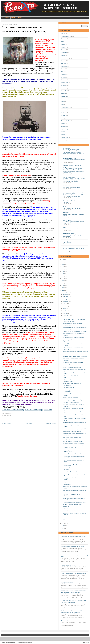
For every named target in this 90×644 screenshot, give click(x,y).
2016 (63, 281)
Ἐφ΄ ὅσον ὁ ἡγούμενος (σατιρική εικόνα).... (73, 504)
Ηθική (63, 104)
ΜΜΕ (63, 72)
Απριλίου (65, 311)
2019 (63, 274)
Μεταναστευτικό (65, 58)
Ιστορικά (63, 134)
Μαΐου (65, 308)
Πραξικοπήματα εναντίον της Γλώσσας (72, 431)
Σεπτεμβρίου (66, 299)
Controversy (66, 207)
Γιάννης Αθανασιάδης (69, 177)
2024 (63, 262)
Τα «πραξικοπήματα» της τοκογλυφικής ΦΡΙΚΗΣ (74, 429)
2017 (63, 278)
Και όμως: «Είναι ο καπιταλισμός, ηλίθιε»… (73, 454)
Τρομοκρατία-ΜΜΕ (66, 36)
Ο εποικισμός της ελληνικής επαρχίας (72, 187)
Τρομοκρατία (64, 99)
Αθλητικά (63, 63)
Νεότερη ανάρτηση (7, 424)
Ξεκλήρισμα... (66, 482)
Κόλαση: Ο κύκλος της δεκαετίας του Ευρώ (73, 511)
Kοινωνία (64, 93)
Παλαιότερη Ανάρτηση (51, 424)
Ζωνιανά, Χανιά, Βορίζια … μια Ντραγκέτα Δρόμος (73, 574)
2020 (63, 271)
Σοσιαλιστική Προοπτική (70, 158)
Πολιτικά (63, 33)
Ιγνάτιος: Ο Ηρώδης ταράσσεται (70, 398)
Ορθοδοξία (64, 53)
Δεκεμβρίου (66, 292)
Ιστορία (63, 47)
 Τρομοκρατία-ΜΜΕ (66, 107)
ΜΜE (63, 118)
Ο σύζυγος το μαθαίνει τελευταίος (71, 402)
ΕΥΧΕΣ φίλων (66, 517)
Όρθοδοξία (64, 126)
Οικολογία (64, 80)
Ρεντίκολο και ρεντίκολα (67, 582)
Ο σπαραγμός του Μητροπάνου (70, 354)
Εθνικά (63, 44)
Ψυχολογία (64, 85)
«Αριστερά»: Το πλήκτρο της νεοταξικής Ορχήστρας (75, 352)
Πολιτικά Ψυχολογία (66, 121)
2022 (63, 267)
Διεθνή (63, 42)
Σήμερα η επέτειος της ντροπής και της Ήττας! (72, 547)
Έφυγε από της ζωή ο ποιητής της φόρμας (73, 363)
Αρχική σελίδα (28, 424)
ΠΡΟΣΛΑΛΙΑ (66, 213)
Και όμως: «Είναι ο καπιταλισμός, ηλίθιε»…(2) (74, 441)
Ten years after (65, 621)
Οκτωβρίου (66, 297)
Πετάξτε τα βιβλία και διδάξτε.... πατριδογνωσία (74, 370)
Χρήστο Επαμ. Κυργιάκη (70, 201)
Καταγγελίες (64, 91)
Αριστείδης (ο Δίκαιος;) (69, 234)
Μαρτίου (65, 313)
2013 (63, 288)
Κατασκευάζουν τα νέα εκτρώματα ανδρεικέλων (74, 423)
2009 (63, 528)
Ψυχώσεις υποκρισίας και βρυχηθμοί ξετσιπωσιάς (75, 331)
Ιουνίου (65, 306)
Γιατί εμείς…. (66, 202)
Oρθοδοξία (64, 115)
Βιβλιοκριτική (64, 129)
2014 (63, 285)
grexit (65, 228)
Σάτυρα (63, 69)
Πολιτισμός (64, 39)
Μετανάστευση (65, 137)
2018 (63, 276)
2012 (63, 290)
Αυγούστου (66, 301)
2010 (63, 526)
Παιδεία (63, 55)
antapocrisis (66, 148)
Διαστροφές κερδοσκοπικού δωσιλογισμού (73, 472)
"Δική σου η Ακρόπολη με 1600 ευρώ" (72, 367)
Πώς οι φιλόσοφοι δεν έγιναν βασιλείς (72, 208)
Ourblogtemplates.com (24, 642)
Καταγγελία (64, 96)
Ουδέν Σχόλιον (67, 241)
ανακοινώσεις (65, 83)
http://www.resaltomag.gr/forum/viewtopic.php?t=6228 (27, 410)
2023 (63, 264)
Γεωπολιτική (64, 66)
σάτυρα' (63, 140)
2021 (63, 269)
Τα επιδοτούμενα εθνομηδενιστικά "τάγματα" (73, 400)
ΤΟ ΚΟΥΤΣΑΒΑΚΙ (68, 220)
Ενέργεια (63, 77)
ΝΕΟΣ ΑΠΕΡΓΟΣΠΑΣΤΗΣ (70, 247)
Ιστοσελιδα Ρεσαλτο (17, 18)
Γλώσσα (63, 132)
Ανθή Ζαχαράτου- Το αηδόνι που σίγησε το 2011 (74, 409)
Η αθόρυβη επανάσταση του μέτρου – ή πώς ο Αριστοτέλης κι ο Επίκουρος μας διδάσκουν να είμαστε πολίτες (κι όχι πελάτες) (74, 180)
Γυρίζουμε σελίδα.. (67, 242)
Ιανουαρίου (66, 318)
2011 (63, 523)
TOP (88, 642)
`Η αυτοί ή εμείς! (67, 484)
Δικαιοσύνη (64, 110)
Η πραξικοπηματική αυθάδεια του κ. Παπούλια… (74, 502)
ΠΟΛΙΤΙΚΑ (64, 113)
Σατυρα (63, 124)
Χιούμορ (63, 50)
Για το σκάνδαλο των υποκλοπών (71, 229)
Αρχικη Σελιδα (6, 18)
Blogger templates (6, 642)
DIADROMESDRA (68, 186)
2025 (63, 260)
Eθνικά (63, 102)
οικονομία (64, 74)
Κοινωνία (63, 61)
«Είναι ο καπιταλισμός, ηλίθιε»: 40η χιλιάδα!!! (74, 338)
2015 (63, 283)
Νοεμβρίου (66, 294)
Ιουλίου (65, 304)
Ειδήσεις (63, 88)
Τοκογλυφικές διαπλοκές (69, 388)
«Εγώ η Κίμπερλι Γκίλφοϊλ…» (68, 565)
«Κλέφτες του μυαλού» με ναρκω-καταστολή (73, 444)
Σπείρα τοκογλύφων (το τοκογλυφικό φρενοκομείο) (75, 356)
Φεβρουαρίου (66, 315)
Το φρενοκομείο (66, 365)
